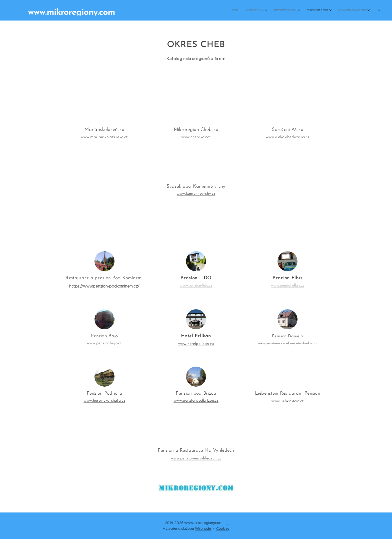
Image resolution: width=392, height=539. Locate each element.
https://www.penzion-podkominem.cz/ (104, 286)
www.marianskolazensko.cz (104, 137)
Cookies (223, 528)
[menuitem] (252, 10)
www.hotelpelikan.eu (196, 344)
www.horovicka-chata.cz (104, 401)
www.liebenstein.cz (287, 401)
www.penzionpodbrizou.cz (196, 401)
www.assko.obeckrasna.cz (288, 137)
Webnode (203, 528)
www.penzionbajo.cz (104, 344)
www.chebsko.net (196, 137)
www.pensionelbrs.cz (287, 286)
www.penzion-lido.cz (196, 286)
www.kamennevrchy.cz (196, 194)
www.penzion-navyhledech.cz (196, 458)
